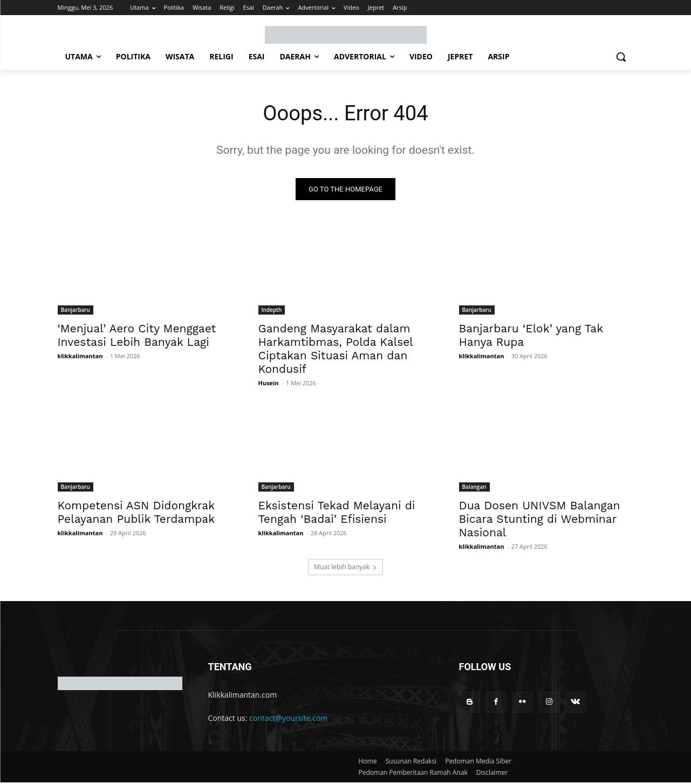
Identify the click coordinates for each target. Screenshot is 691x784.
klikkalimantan (80, 357)
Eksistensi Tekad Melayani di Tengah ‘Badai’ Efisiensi (337, 513)
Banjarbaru (76, 311)
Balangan (474, 488)
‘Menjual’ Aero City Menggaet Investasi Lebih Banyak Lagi (137, 336)
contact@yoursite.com (288, 719)
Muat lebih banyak (345, 568)
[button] (621, 57)
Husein (269, 384)
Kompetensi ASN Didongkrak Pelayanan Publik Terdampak (136, 513)
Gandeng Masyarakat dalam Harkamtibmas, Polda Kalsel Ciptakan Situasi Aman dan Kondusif (336, 350)
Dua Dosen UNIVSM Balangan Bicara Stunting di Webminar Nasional (540, 520)
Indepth (272, 311)
